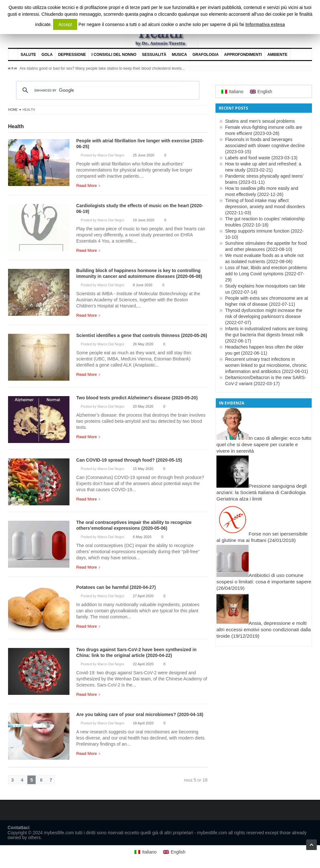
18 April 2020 (143, 723)
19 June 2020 (144, 220)
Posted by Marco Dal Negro (102, 155)
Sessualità (154, 55)
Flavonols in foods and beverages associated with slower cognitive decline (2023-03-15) (265, 146)
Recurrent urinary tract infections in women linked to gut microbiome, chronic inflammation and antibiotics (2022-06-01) (267, 365)
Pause (12, 68)
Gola (47, 55)
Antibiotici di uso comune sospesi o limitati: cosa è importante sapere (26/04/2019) (264, 582)
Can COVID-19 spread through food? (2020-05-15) (129, 460)
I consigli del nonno (114, 55)
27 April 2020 (143, 596)
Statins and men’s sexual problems (260, 121)
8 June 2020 (143, 285)
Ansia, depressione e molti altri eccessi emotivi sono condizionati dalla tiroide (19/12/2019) (264, 629)
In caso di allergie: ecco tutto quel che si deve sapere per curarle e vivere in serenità (264, 444)
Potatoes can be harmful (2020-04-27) (116, 587)
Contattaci (19, 828)
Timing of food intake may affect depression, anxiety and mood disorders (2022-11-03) (265, 207)
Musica (179, 55)
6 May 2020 (142, 537)
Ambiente (277, 55)
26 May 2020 (143, 344)
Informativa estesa (265, 24)
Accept (65, 24)
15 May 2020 (143, 469)
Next (15, 68)
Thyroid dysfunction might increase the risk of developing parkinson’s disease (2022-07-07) (264, 316)
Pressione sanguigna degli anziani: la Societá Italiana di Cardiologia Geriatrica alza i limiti (262, 492)
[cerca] (107, 90)
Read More (88, 186)
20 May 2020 (143, 406)
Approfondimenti (243, 55)
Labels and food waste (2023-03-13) (261, 158)
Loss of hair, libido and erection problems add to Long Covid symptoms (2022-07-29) (266, 274)
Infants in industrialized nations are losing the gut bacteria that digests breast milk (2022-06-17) (266, 335)
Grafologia (206, 55)
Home (13, 110)
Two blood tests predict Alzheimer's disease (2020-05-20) (137, 398)
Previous (9, 68)
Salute (28, 55)
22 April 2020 (143, 664)
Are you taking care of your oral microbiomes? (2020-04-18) (140, 714)
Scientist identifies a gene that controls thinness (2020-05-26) (142, 335)
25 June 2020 (144, 155)
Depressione (72, 55)
